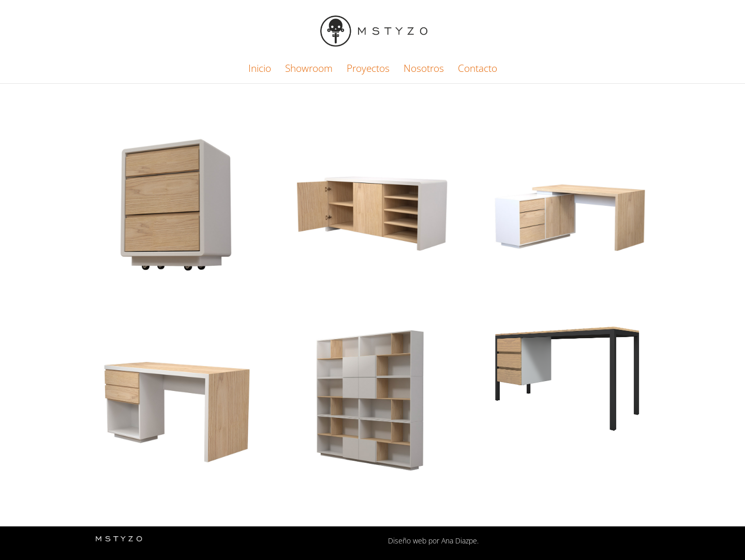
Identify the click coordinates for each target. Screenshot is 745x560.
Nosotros (424, 70)
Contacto (478, 70)
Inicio (260, 70)
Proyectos (368, 70)
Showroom (309, 70)
